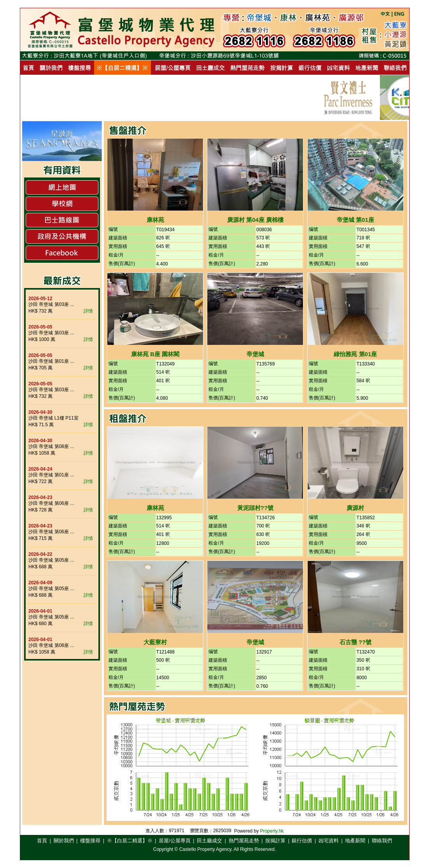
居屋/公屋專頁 (175, 841)
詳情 (88, 311)
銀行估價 (302, 841)
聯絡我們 (382, 841)
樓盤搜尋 (90, 841)
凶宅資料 (329, 841)
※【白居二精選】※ (130, 841)
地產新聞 (355, 841)
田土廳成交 (209, 841)
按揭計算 (275, 841)
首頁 (42, 841)
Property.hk (272, 831)
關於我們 (64, 841)
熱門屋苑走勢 (244, 841)
